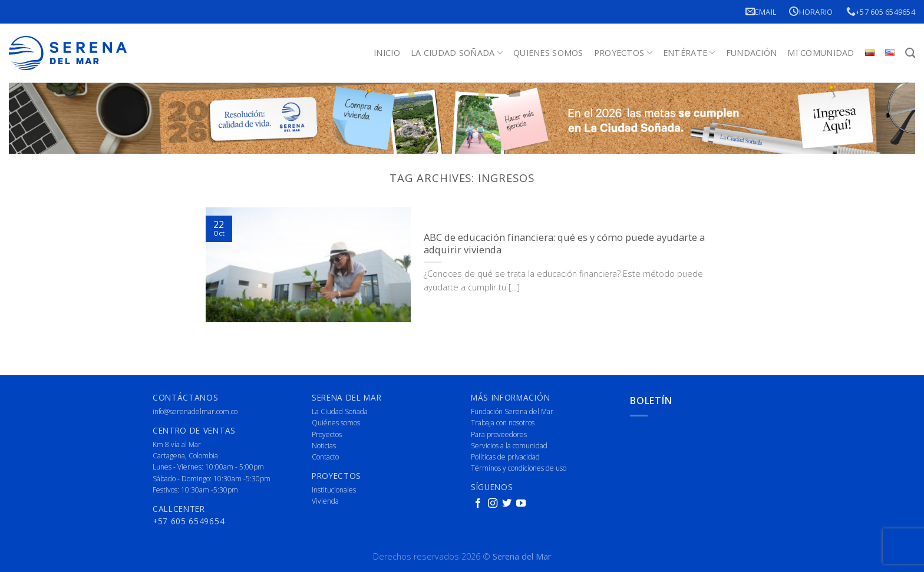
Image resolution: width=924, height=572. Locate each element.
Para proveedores (499, 434)
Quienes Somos (548, 53)
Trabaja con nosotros (503, 423)
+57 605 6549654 (881, 11)
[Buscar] (910, 53)
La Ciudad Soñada (457, 53)
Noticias (324, 446)
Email (761, 11)
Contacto (325, 457)
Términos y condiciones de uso (519, 468)
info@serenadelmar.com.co (195, 411)
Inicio (387, 53)
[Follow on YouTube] (521, 504)
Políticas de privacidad (505, 457)
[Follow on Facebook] (478, 504)
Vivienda (325, 501)
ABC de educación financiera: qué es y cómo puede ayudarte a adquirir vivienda (564, 244)
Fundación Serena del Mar (512, 411)
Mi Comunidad (821, 53)
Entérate (689, 53)
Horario (811, 11)
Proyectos (623, 53)
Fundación (752, 53)
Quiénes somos (336, 423)
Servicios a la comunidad (509, 446)
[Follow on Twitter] (507, 504)
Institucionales (334, 490)
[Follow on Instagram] (493, 504)
